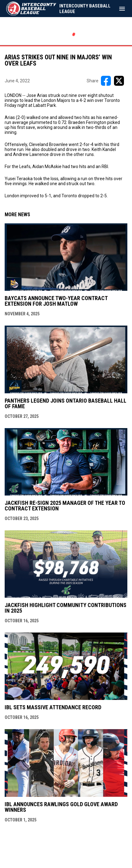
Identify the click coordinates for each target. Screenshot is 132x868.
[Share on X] (119, 81)
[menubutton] (122, 9)
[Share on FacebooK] (106, 81)
